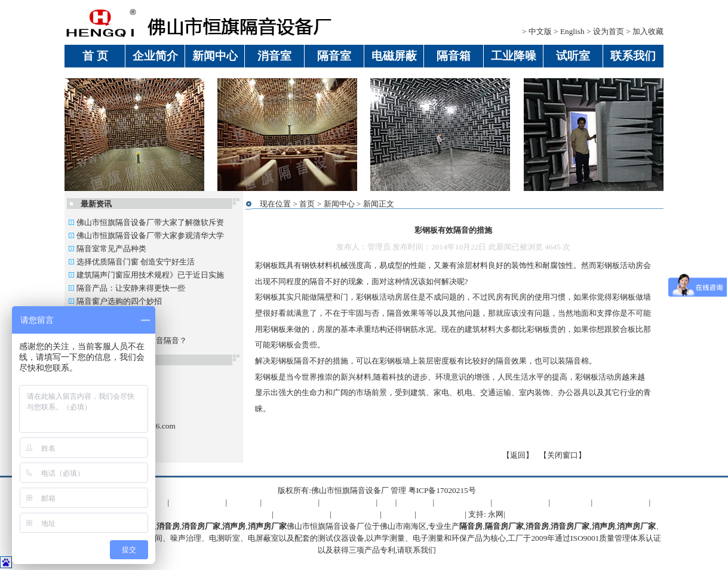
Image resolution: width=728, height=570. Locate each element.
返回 (518, 455)
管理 (398, 490)
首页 (307, 204)
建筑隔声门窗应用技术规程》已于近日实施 (146, 275)
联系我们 (420, 550)
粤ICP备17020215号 (442, 490)
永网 (496, 514)
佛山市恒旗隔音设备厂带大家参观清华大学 (146, 235)
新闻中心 (339, 204)
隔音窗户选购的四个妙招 (115, 301)
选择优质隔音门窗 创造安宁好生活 (132, 262)
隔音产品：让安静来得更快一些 (127, 288)
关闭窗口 (563, 455)
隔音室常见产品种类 (107, 249)
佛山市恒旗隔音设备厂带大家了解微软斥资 (146, 222)
